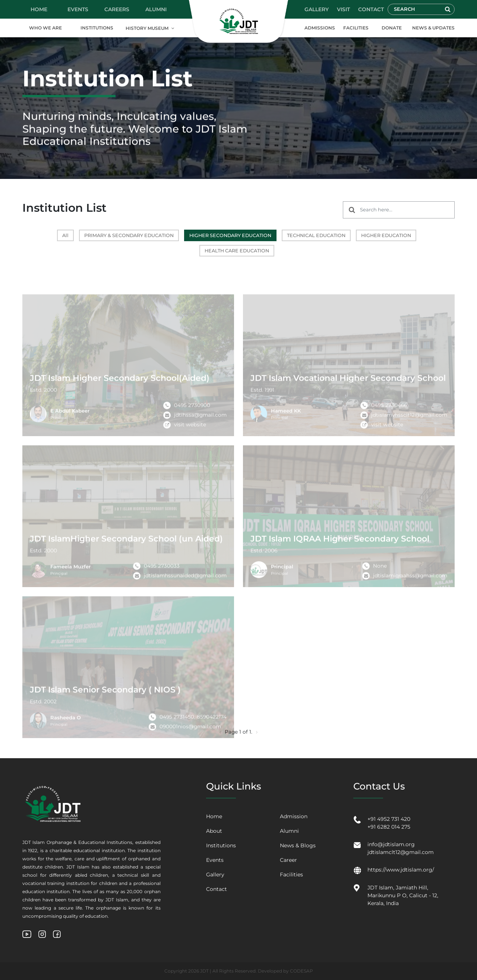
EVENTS (78, 9)
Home (214, 816)
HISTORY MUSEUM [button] (147, 28)
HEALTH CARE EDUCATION (237, 251)
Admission (294, 816)
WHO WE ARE (45, 28)
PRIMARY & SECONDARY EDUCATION (129, 235)
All (65, 235)
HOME (39, 9)
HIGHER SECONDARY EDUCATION (230, 235)
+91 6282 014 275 (389, 827)
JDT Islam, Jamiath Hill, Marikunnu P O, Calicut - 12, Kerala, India (403, 895)
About (214, 831)
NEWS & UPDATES (433, 28)
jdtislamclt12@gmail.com (401, 852)
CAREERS (117, 9)
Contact (217, 889)
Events (215, 860)
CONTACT (371, 9)
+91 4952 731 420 (389, 819)
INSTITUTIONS (97, 28)
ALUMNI (156, 9)
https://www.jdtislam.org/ (401, 870)
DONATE (392, 28)
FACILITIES (356, 28)
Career (288, 860)
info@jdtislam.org (391, 844)
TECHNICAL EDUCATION (316, 235)
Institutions (221, 845)
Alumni (289, 831)
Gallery (215, 875)
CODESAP (301, 971)
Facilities (291, 875)
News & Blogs (298, 845)
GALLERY (317, 9)
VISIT (343, 9)
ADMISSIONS (320, 28)
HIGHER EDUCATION (386, 235)
